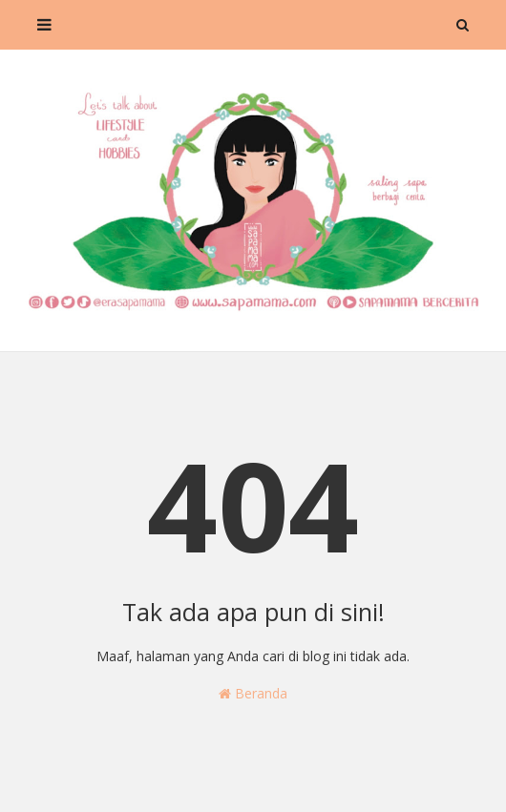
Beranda (253, 693)
